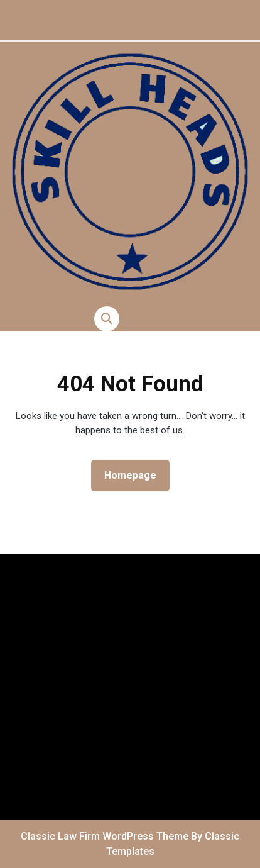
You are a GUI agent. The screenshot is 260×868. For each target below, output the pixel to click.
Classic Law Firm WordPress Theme (106, 836)
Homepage (135, 474)
